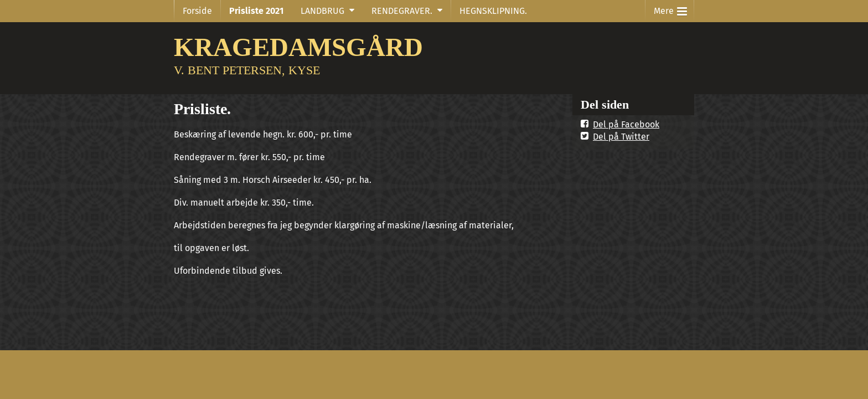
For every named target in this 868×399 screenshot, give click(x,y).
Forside (197, 11)
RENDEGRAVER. (402, 11)
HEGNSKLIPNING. (493, 11)
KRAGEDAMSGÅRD (298, 47)
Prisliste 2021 (256, 11)
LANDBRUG (322, 11)
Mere (670, 9)
